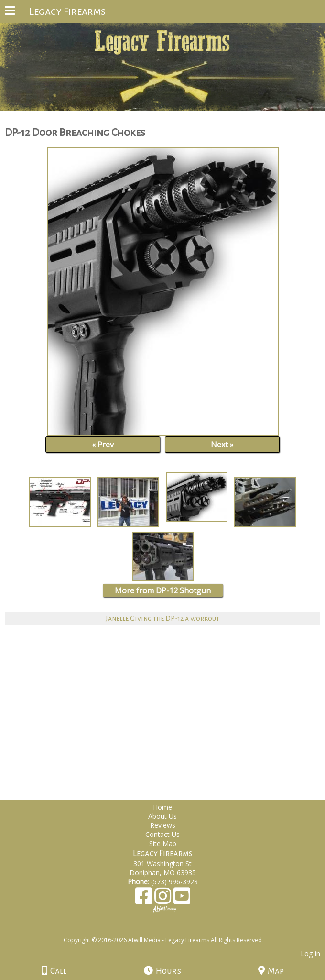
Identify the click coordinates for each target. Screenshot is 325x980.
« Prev (103, 445)
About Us (162, 816)
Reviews (163, 825)
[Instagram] (164, 899)
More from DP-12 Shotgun (163, 590)
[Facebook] (145, 899)
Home (162, 807)
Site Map (163, 843)
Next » (222, 445)
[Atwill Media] (171, 930)
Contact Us (162, 834)
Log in (310, 953)
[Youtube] (182, 899)
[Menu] (10, 12)
